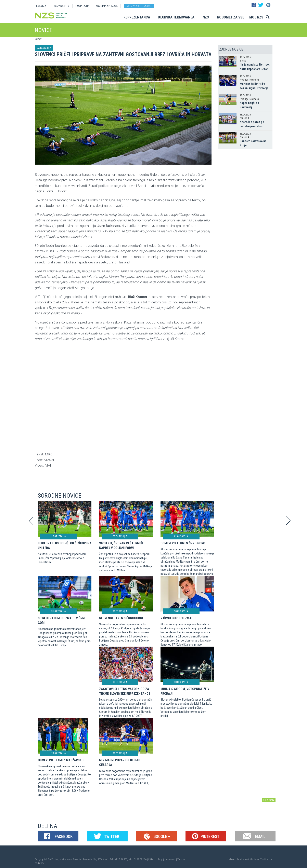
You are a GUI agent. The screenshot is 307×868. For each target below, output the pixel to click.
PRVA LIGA (40, 6)
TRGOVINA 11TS (61, 6)
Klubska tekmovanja (176, 17)
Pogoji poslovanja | (168, 859)
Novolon (268, 859)
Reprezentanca (137, 17)
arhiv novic (269, 800)
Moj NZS (256, 17)
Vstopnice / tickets (139, 6)
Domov (38, 39)
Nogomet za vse (231, 17)
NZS (206, 17)
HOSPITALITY (83, 6)
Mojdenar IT (256, 859)
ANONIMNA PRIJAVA (107, 6)
